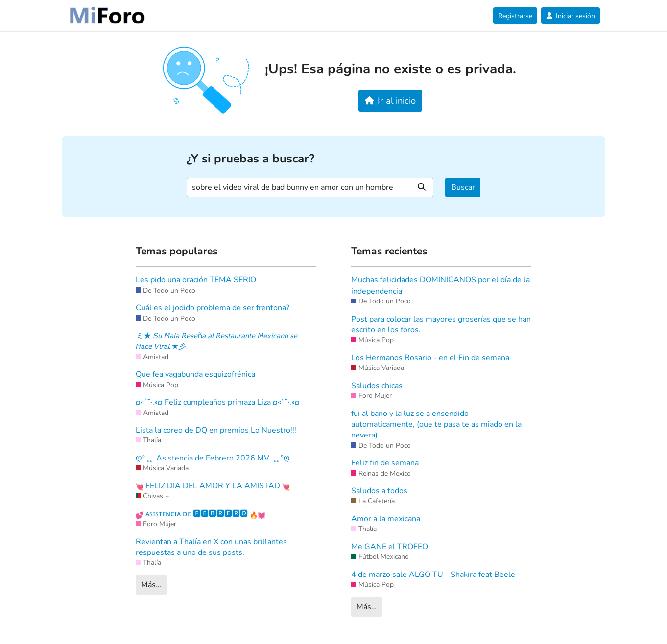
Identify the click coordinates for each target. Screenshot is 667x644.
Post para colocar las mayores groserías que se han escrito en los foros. (441, 324)
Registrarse (515, 16)
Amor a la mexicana (386, 519)
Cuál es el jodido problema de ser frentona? (213, 308)
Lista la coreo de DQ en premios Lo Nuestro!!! (216, 430)
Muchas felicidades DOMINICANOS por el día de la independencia (441, 285)
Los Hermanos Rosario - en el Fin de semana (430, 358)
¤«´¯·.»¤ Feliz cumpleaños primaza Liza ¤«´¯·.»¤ (218, 402)
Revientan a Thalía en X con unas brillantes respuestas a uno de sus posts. (211, 547)
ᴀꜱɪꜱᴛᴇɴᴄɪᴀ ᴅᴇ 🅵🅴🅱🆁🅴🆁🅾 (201, 514)
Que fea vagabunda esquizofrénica (195, 374)
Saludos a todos (379, 491)
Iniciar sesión (571, 16)
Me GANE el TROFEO (390, 547)
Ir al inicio (391, 101)
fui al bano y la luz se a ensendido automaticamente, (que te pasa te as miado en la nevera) (436, 425)
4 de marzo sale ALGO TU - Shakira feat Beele (433, 575)
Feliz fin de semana (385, 463)
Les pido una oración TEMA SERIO (196, 280)
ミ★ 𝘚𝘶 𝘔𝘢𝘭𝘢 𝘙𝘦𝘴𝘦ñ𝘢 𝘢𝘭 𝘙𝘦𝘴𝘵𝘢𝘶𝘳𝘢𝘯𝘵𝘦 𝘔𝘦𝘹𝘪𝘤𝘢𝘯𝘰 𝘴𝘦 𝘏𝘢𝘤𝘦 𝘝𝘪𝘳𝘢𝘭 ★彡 (217, 341)
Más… (151, 585)
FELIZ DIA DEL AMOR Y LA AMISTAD (213, 486)
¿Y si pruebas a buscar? (250, 159)
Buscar (463, 187)
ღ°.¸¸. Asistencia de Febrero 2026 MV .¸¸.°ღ (213, 458)
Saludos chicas (377, 386)
